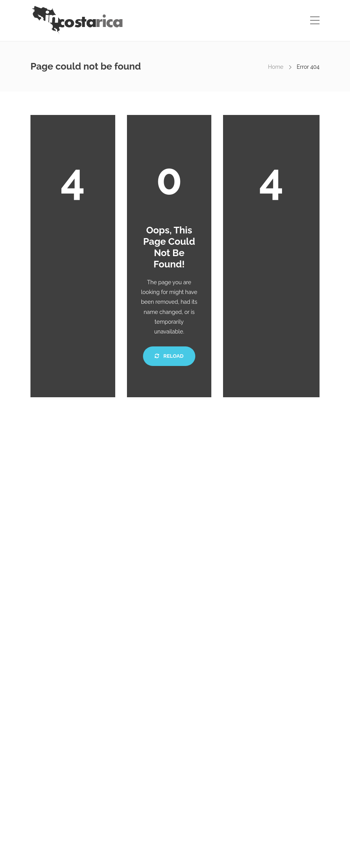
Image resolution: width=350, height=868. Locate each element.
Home (276, 67)
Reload (169, 356)
